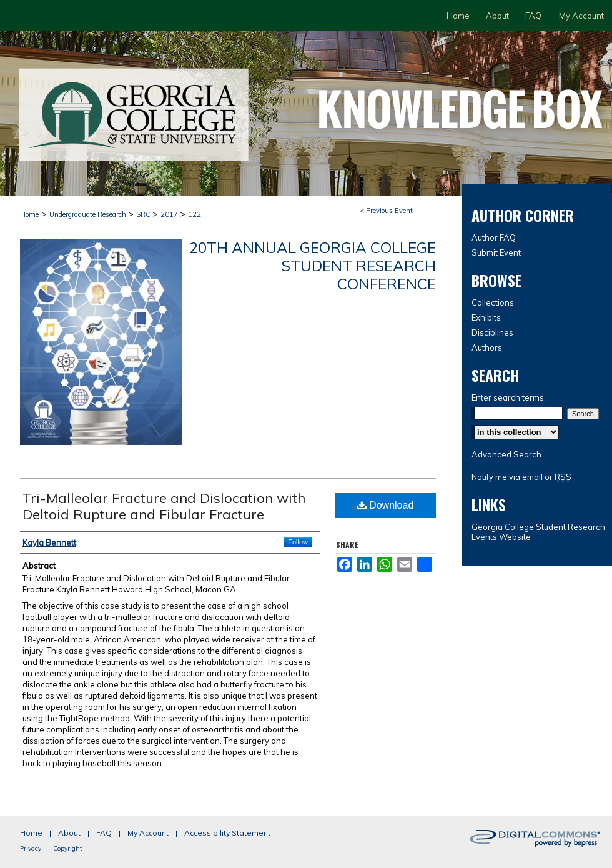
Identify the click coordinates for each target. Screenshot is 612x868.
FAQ (104, 833)
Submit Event (496, 252)
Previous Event (389, 211)
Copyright (68, 848)
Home (29, 214)
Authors (487, 347)
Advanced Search (506, 454)
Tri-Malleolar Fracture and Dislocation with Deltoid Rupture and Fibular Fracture (164, 506)
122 (195, 214)
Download (386, 505)
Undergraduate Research (89, 214)
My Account (148, 833)
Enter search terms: (509, 397)
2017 (170, 214)
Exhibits (486, 317)
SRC (144, 214)
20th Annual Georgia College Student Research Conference (313, 266)
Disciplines (492, 332)
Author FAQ (494, 237)
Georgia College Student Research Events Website (538, 532)
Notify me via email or (521, 477)
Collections (493, 302)
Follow (298, 542)
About (69, 833)
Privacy (31, 848)
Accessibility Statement (227, 833)
